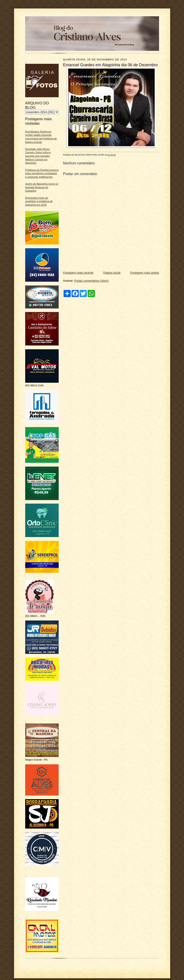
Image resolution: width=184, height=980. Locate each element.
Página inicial (112, 273)
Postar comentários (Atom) (92, 281)
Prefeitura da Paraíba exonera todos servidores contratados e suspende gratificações (42, 173)
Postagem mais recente (78, 273)
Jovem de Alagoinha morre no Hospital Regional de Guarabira (42, 187)
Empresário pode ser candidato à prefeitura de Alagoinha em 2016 (39, 201)
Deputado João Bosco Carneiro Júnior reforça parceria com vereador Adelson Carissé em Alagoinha (38, 156)
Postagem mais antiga (145, 273)
